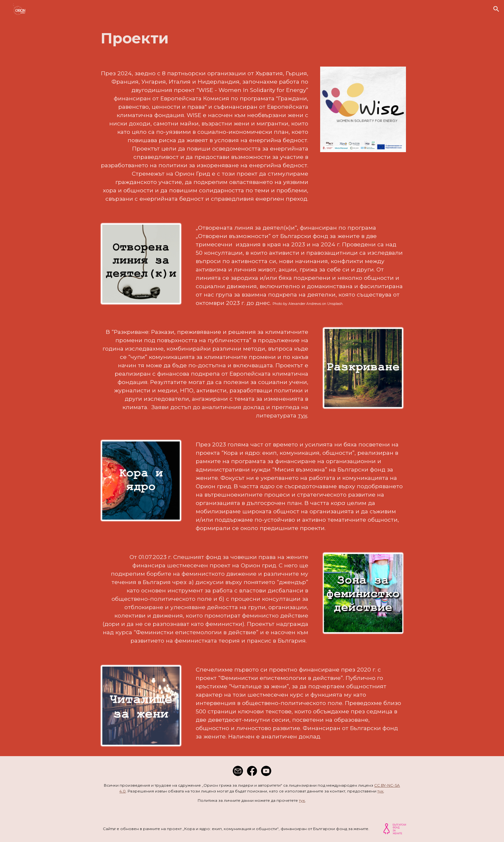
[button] (496, 9)
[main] (252, 38)
